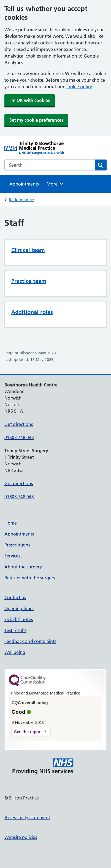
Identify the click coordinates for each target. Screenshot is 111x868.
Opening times (19, 608)
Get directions (19, 424)
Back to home (21, 200)
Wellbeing (15, 652)
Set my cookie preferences (36, 120)
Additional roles (32, 312)
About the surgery (23, 567)
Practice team (29, 281)
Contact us (15, 597)
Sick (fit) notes (19, 619)
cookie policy (79, 87)
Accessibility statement (27, 818)
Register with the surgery (30, 578)
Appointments (24, 184)
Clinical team (28, 250)
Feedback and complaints (30, 641)
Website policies (21, 837)
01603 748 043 (19, 437)
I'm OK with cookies (30, 100)
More (55, 184)
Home (11, 523)
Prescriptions (17, 545)
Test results (15, 630)
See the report (28, 732)
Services (12, 556)
